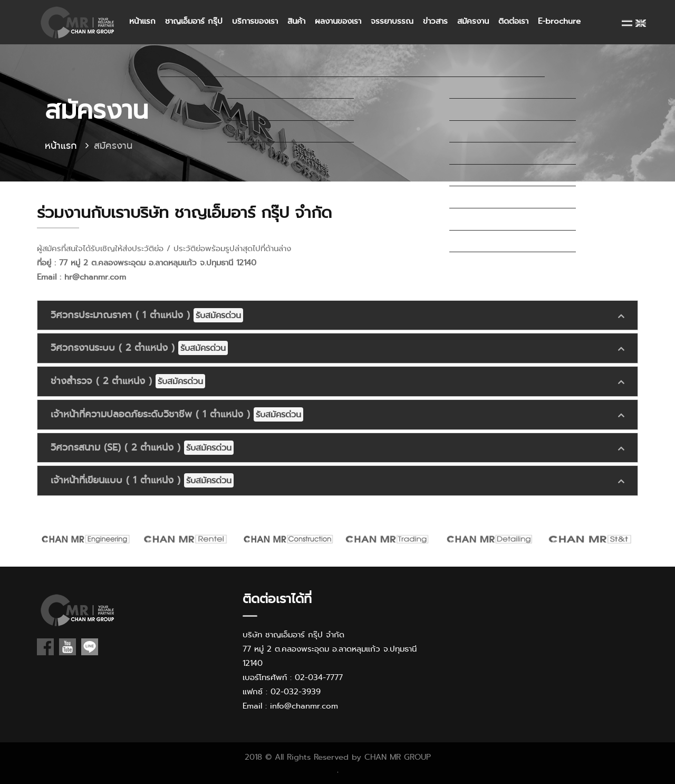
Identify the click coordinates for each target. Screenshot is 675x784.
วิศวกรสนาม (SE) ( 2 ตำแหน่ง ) (142, 448)
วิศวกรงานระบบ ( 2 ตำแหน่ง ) (139, 348)
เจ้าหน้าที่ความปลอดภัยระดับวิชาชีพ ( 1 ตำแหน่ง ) (177, 414)
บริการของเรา (255, 21)
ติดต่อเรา (513, 21)
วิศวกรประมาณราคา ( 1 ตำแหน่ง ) (147, 315)
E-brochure (559, 21)
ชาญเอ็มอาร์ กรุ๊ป (194, 21)
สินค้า (296, 21)
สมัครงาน (473, 21)
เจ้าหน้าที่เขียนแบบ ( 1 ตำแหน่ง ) (142, 480)
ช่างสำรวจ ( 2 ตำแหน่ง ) (128, 381)
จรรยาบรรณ (392, 21)
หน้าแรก (142, 21)
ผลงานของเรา (338, 21)
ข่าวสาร (435, 21)
